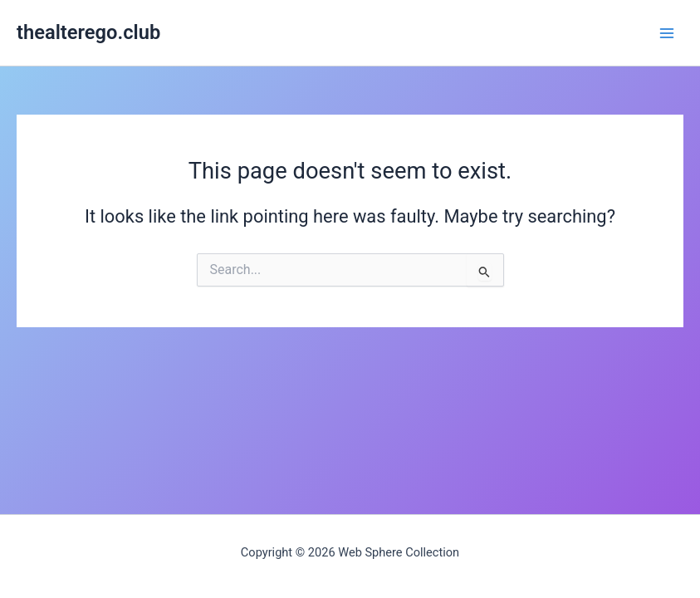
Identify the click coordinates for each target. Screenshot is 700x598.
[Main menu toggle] (667, 32)
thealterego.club (88, 32)
